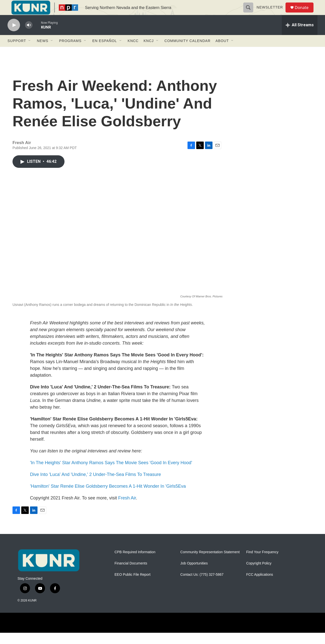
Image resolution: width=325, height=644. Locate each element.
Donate (305, 13)
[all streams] (300, 36)
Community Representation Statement (210, 563)
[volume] (29, 36)
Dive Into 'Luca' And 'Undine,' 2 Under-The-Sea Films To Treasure (95, 486)
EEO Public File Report (132, 586)
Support (17, 52)
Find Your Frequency (262, 563)
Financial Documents (131, 575)
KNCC (133, 52)
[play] (14, 36)
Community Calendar (187, 52)
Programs (70, 52)
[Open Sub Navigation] (30, 52)
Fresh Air (127, 509)
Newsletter (272, 13)
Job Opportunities (194, 575)
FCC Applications (260, 586)
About (222, 52)
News (42, 52)
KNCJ (149, 52)
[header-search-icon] (250, 13)
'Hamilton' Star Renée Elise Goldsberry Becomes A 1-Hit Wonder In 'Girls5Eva (108, 497)
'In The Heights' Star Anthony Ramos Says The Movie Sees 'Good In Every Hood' (111, 474)
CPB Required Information (135, 563)
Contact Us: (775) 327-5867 (202, 586)
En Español (104, 52)
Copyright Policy (259, 575)
